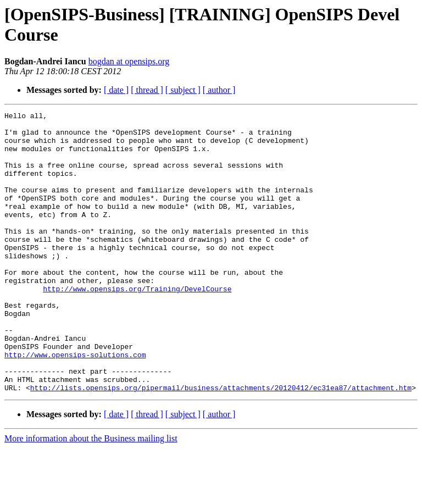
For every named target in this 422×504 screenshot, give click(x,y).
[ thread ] (147, 90)
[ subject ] (183, 90)
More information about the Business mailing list (91, 494)
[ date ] (116, 90)
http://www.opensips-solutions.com (75, 404)
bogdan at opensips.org (129, 61)
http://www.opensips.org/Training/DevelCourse (137, 325)
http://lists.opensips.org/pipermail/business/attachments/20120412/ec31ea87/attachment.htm (221, 444)
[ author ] (219, 90)
